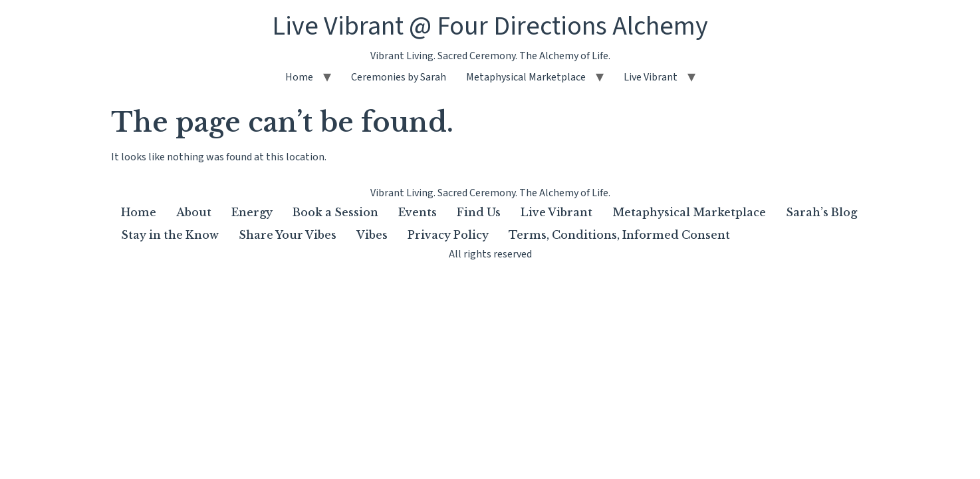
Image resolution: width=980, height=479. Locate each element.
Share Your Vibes (288, 235)
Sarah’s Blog (821, 212)
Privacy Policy (448, 235)
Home (299, 77)
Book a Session (335, 212)
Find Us (479, 212)
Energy (252, 212)
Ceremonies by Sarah (399, 77)
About (194, 212)
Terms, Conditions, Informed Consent (619, 235)
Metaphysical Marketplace (526, 77)
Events (418, 212)
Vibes (372, 235)
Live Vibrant (651, 77)
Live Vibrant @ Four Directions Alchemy (490, 26)
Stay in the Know (170, 235)
